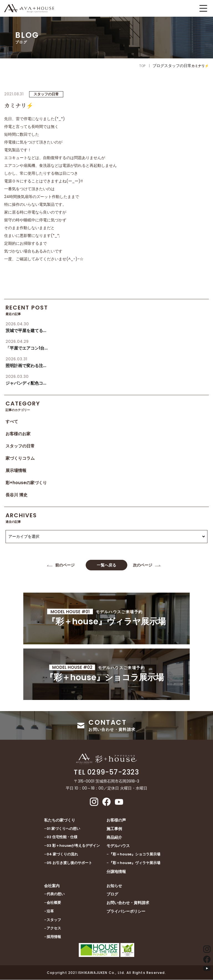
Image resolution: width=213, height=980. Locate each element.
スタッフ (54, 920)
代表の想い (56, 894)
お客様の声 (116, 820)
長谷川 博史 (17, 495)
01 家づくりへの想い (63, 829)
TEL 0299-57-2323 (106, 773)
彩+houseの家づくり (26, 483)
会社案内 (52, 886)
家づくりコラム (20, 458)
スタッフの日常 (20, 446)
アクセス (54, 929)
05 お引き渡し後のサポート (69, 863)
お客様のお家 (18, 434)
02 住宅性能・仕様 (62, 837)
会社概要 (54, 903)
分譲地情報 (116, 872)
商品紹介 (114, 838)
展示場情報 (16, 470)
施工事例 (114, 829)
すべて (12, 421)
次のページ (143, 565)
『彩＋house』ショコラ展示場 (135, 854)
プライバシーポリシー (126, 912)
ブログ (112, 895)
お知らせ (114, 886)
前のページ (65, 565)
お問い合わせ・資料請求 (128, 903)
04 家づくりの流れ (62, 854)
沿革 (50, 911)
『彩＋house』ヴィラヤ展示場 (135, 863)
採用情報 (54, 937)
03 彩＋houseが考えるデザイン (73, 846)
